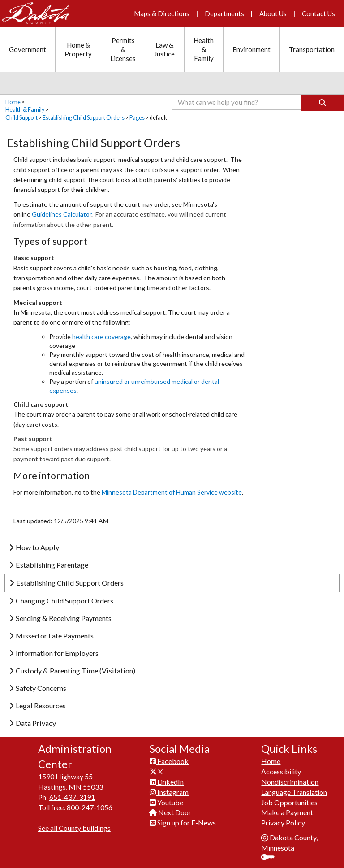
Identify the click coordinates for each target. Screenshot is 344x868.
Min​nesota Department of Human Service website (172, 492)
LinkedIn (167, 782)
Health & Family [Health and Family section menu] (204, 49)
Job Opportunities (289, 802)
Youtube (166, 802)
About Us (273, 13)
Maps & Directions (162, 13)
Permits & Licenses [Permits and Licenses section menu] (123, 49)
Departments (224, 13)
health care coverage (101, 336)
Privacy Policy (283, 822)
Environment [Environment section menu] (252, 49)
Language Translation (294, 792)
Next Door (170, 812)
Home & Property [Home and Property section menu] (78, 49)
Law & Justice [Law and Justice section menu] (164, 49)
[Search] (322, 103)
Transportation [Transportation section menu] (312, 49)
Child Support (21, 118)
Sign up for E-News (183, 822)
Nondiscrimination (290, 782)
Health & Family (25, 110)
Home (13, 102)
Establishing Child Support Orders (84, 118)
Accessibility (281, 771)
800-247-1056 (90, 807)
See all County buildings (74, 828)
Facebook (169, 761)
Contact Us (318, 13)
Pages (137, 118)
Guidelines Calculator (62, 214)
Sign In (271, 858)
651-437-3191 (72, 797)
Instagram (169, 792)
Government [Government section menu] (28, 49)
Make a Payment (287, 812)
